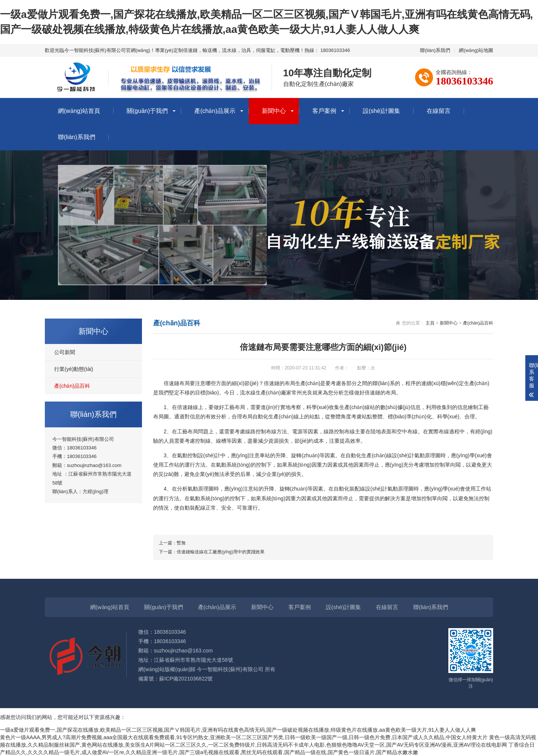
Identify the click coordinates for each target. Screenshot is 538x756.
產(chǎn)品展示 (215, 111)
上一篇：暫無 (172, 543)
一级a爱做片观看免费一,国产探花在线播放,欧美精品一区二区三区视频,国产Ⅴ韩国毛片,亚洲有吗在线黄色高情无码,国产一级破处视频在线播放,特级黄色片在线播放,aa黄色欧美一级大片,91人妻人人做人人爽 (238, 730)
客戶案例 (324, 111)
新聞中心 (274, 111)
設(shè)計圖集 (381, 111)
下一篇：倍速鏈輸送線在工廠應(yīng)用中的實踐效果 (212, 552)
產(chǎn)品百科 (72, 386)
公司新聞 (65, 352)
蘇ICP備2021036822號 (186, 679)
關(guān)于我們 (147, 111)
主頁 (430, 323)
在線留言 (439, 111)
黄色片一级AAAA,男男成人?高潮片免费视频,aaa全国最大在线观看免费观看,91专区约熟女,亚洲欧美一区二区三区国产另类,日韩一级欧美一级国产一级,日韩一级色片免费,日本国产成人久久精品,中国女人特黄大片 (244, 737)
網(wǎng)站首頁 (79, 111)
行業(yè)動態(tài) (74, 369)
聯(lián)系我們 (435, 50)
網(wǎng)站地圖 (476, 50)
